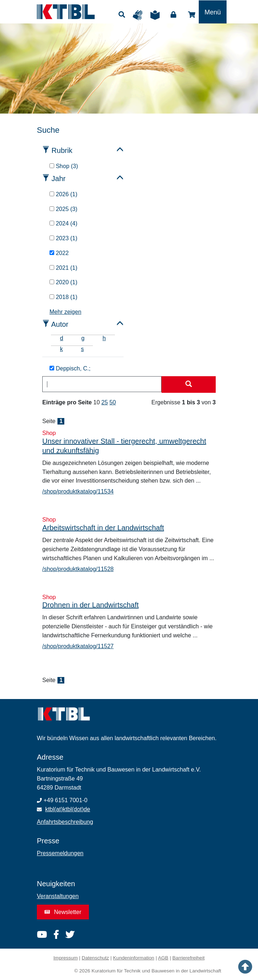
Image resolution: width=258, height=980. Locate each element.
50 (113, 402)
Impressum (66, 958)
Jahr (59, 179)
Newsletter (63, 912)
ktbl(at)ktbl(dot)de (68, 809)
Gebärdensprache (139, 15)
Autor (60, 324)
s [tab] (82, 349)
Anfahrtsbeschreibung (65, 822)
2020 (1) (63, 282)
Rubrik (62, 150)
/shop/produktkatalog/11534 (78, 491)
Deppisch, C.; (70, 368)
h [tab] (104, 338)
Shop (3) (64, 166)
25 (105, 402)
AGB (163, 958)
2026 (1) (63, 194)
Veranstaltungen (58, 896)
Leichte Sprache (157, 15)
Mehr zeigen (65, 312)
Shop (192, 15)
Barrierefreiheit (188, 958)
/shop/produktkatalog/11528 (78, 569)
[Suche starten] (189, 384)
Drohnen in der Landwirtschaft (91, 605)
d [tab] (62, 338)
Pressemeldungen (60, 853)
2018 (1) (63, 297)
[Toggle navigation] (213, 12)
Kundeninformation (134, 958)
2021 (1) (63, 268)
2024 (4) (63, 223)
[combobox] (102, 384)
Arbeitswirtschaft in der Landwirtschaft (103, 528)
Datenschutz (95, 958)
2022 (59, 253)
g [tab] (83, 338)
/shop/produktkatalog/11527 (78, 646)
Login (173, 15)
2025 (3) (63, 209)
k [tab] (61, 349)
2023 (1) (63, 238)
